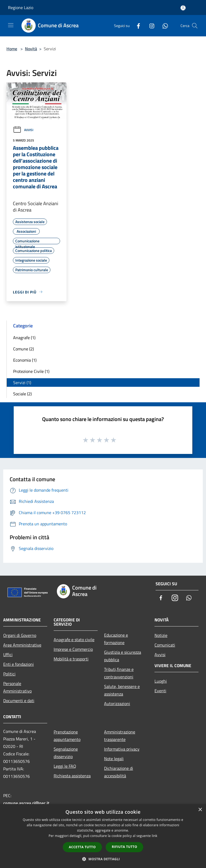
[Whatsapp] (163, 26)
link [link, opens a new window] (155, 836)
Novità (31, 49)
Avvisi (23, 130)
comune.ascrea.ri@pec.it (26, 803)
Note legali (114, 759)
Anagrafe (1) (24, 338)
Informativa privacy (122, 749)
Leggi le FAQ (65, 766)
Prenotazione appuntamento (67, 736)
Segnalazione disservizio (66, 753)
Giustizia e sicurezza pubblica (123, 656)
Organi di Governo (20, 635)
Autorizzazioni (117, 703)
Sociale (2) (22, 394)
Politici (9, 674)
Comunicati (165, 645)
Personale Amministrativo (17, 687)
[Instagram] (150, 26)
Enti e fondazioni (19, 664)
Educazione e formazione (116, 639)
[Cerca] (195, 26)
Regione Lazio (21, 7)
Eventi (160, 691)
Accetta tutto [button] (82, 847)
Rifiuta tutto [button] (125, 847)
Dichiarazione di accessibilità (119, 772)
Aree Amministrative (22, 645)
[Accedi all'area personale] (183, 8)
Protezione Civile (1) (31, 371)
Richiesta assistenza (72, 776)
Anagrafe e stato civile (74, 640)
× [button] (200, 810)
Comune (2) (23, 349)
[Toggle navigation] (11, 25)
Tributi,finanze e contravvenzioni (119, 673)
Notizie (161, 635)
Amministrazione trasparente (120, 736)
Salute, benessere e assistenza (122, 690)
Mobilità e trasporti (71, 659)
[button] (103, 859)
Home (12, 49)
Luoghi (161, 681)
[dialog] (103, 836)
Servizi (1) (22, 383)
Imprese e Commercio (73, 649)
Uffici (8, 655)
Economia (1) (25, 360)
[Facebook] (136, 26)
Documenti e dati (19, 701)
